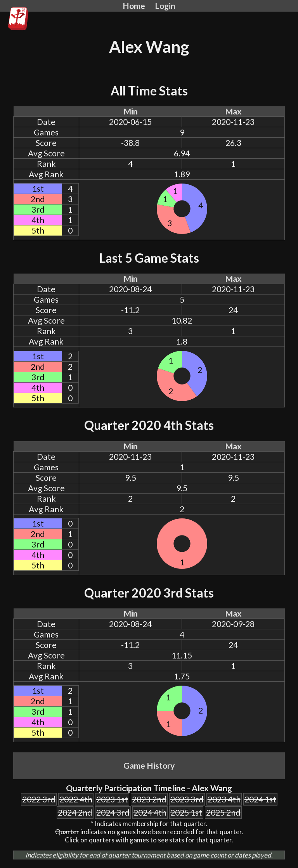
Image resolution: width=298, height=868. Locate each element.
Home (134, 6)
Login (165, 6)
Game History (149, 766)
